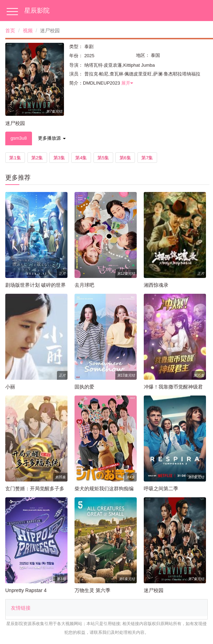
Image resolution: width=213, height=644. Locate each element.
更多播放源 (52, 138)
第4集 (81, 158)
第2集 (37, 158)
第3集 (59, 158)
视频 (28, 31)
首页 (10, 31)
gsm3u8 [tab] (19, 138)
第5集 (103, 158)
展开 (127, 83)
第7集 (147, 158)
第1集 (15, 158)
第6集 (125, 158)
